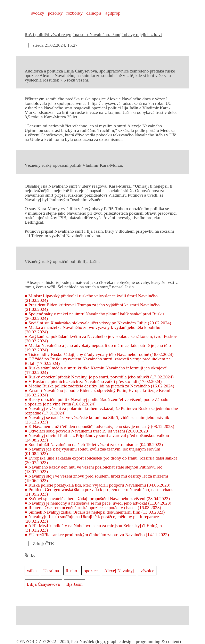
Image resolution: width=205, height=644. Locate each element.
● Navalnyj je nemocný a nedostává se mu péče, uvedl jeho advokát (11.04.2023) (98, 503)
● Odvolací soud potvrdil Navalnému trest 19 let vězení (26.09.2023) (87, 431)
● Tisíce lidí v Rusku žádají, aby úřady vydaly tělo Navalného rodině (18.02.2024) (99, 354)
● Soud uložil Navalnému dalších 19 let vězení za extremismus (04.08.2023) (94, 444)
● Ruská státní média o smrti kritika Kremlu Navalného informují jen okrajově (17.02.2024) (96, 370)
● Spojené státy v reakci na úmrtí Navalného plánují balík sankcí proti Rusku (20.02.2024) (94, 316)
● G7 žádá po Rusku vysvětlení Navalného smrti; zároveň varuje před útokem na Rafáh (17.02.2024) (98, 361)
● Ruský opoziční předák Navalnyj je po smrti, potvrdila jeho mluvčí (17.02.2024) (99, 377)
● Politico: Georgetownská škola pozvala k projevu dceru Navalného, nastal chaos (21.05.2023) (99, 492)
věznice (147, 571)
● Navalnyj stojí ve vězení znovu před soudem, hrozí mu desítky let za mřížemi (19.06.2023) (96, 478)
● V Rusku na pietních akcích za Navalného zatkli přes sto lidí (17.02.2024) (93, 381)
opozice (91, 571)
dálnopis (94, 13)
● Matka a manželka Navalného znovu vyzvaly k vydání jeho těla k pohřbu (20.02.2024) (92, 330)
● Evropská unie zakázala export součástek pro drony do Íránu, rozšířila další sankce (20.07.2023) (101, 460)
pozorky (55, 13)
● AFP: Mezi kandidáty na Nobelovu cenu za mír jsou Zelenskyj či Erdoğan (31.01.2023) (93, 528)
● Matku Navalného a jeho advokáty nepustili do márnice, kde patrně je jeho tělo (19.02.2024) (98, 348)
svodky (38, 13)
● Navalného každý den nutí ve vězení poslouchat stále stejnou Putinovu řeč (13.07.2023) (93, 469)
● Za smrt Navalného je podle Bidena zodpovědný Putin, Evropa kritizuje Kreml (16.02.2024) (97, 393)
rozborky (75, 13)
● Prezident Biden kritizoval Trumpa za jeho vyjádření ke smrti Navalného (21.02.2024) (92, 307)
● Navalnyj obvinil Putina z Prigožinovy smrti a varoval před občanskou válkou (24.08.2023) (97, 438)
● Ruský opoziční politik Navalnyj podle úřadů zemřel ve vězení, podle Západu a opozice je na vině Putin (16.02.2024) (96, 402)
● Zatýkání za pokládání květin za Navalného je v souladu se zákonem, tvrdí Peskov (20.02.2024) (101, 339)
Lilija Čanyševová (43, 584)
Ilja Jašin (75, 584)
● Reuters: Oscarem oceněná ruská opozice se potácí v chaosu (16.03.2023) (93, 508)
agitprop (113, 13)
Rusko (71, 571)
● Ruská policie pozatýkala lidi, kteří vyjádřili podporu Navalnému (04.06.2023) (97, 485)
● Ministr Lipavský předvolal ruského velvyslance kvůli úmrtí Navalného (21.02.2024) (91, 298)
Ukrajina (51, 571)
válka (32, 571)
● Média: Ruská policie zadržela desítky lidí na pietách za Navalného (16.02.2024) (99, 386)
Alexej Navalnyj (119, 571)
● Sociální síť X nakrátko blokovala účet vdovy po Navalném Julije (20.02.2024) (98, 323)
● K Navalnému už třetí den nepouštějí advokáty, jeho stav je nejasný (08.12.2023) (99, 426)
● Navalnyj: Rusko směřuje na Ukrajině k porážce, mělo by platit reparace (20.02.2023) (92, 519)
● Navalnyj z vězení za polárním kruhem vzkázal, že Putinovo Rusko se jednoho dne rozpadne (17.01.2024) (101, 411)
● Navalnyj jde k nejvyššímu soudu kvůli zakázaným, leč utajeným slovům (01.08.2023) (92, 451)
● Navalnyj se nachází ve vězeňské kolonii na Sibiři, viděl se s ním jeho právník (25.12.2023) (97, 420)
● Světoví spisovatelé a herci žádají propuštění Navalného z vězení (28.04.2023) (97, 499)
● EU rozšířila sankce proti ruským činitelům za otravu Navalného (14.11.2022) (97, 535)
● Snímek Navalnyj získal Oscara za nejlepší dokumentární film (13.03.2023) (95, 512)
